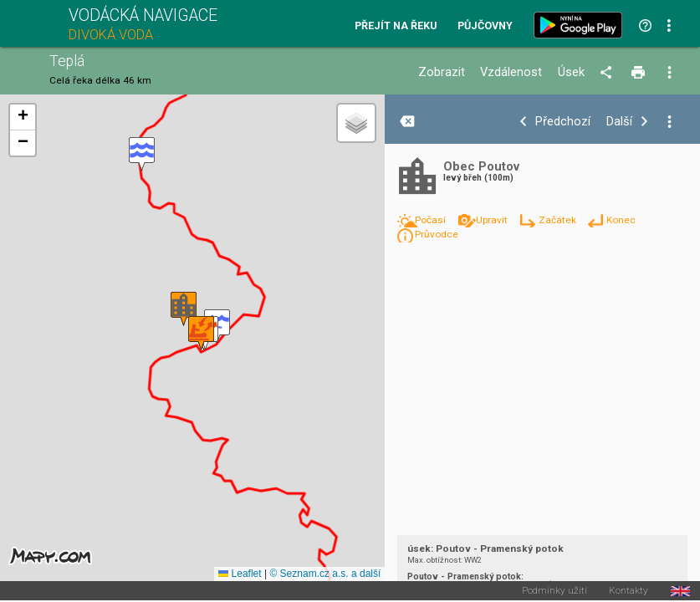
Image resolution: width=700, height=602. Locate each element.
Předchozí (563, 122)
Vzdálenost (511, 72)
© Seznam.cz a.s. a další (325, 574)
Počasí (432, 220)
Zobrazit (442, 72)
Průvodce (437, 234)
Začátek (559, 220)
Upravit (493, 220)
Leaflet (240, 574)
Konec (621, 220)
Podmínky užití (554, 591)
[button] (142, 154)
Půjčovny (485, 26)
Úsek (571, 72)
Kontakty (628, 591)
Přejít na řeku (396, 26)
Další (619, 122)
